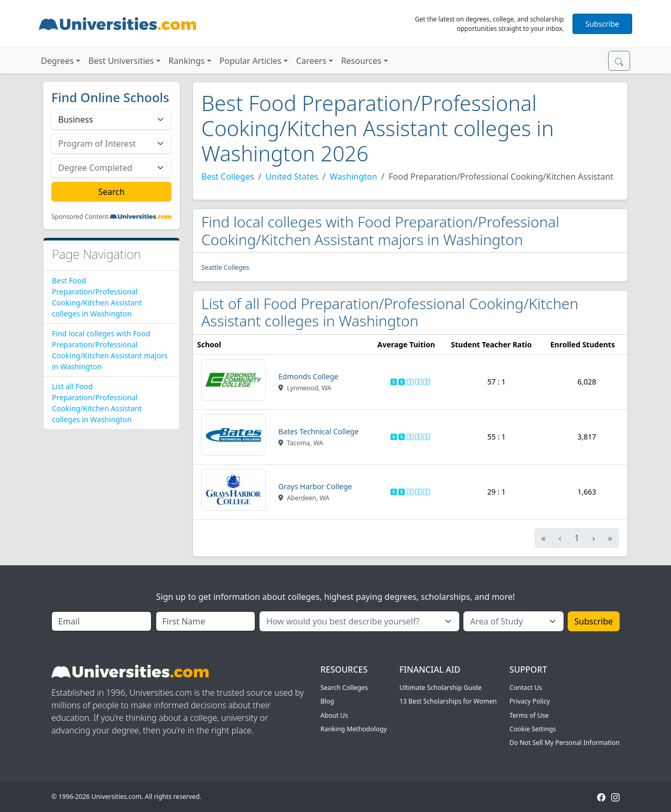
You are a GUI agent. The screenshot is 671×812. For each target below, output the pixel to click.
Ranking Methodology (354, 729)
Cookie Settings (533, 729)
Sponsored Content (80, 217)
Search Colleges (344, 688)
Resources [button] (361, 61)
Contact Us (526, 688)
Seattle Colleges (225, 267)
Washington (353, 177)
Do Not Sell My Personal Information (565, 743)
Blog (327, 701)
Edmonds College (309, 376)
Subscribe (602, 24)
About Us (334, 715)
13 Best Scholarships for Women (448, 701)
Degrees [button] (57, 61)
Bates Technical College (318, 431)
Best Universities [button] (121, 61)
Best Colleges (228, 177)
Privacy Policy (530, 701)
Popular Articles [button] (251, 61)
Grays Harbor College (315, 486)
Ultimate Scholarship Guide (441, 688)
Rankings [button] (187, 61)
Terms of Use (529, 715)
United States (292, 177)
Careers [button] (311, 61)
